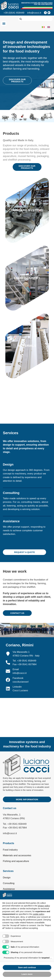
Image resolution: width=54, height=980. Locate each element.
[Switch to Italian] (43, 27)
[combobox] (35, 19)
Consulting (9, 883)
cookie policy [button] (38, 914)
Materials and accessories (17, 855)
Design (7, 878)
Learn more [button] (27, 974)
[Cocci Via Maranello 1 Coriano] (27, 709)
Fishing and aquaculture (16, 861)
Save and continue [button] (27, 967)
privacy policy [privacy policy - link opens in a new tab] (44, 906)
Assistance (9, 889)
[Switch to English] (49, 27)
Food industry (10, 850)
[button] (4, 24)
